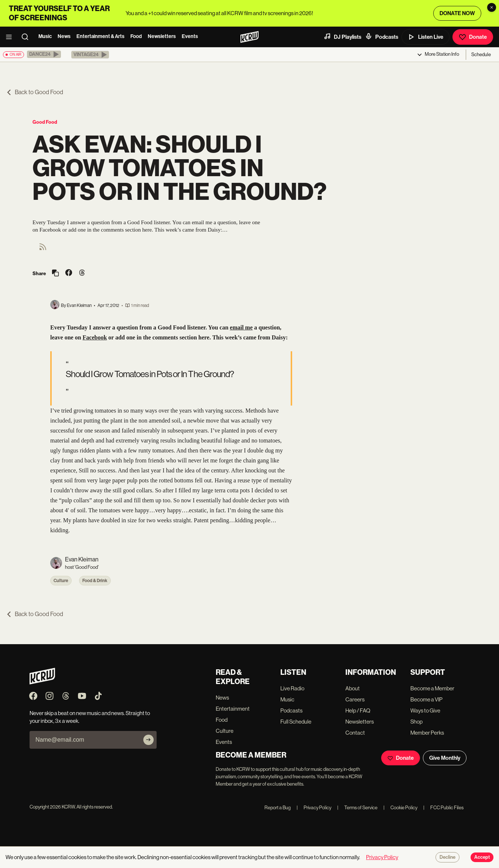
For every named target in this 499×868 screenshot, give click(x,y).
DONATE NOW (457, 13)
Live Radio (292, 688)
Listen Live (425, 37)
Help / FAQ (358, 710)
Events (190, 36)
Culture (61, 581)
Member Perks (427, 733)
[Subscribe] (148, 740)
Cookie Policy (400, 808)
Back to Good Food (35, 92)
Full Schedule (296, 722)
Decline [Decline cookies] (447, 857)
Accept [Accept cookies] (482, 857)
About (353, 688)
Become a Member (432, 688)
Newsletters (162, 36)
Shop (416, 722)
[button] (44, 54)
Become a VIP (426, 699)
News (64, 36)
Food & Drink (95, 581)
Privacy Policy (314, 808)
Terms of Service (357, 808)
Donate (473, 37)
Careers (355, 699)
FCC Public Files (443, 808)
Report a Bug (278, 808)
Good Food (45, 122)
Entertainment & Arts (100, 36)
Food (136, 36)
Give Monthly (445, 758)
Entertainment (233, 709)
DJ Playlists (342, 37)
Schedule (481, 54)
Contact (355, 733)
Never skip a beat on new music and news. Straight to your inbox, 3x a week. (90, 717)
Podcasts (382, 37)
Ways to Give (425, 710)
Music (45, 36)
